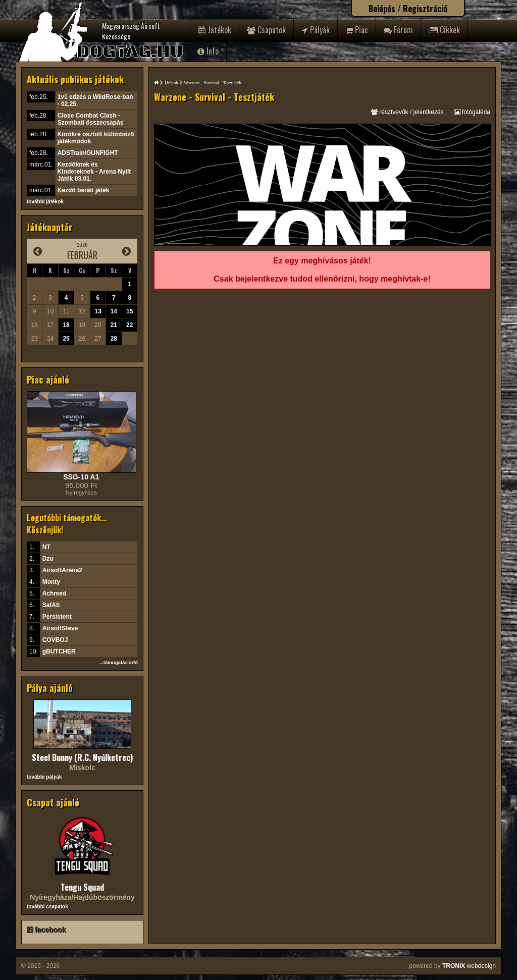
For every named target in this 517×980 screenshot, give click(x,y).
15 (130, 311)
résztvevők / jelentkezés (407, 112)
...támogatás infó (119, 662)
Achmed (54, 593)
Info (208, 51)
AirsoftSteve (60, 628)
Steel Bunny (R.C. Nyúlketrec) (82, 757)
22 (130, 325)
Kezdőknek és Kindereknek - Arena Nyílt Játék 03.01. (94, 172)
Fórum (398, 30)
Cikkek (444, 30)
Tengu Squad (82, 887)
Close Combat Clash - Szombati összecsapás (91, 119)
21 (114, 325)
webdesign (469, 966)
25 (66, 339)
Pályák (316, 30)
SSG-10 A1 (81, 477)
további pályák (44, 777)
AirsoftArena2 (62, 570)
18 (66, 325)
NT (46, 547)
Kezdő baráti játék (84, 190)
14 (114, 311)
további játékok (45, 202)
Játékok (215, 30)
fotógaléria (472, 112)
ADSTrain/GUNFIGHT (88, 153)
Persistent (57, 617)
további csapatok (47, 907)
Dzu (48, 559)
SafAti (51, 605)
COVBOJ (55, 640)
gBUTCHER (59, 651)
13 (98, 311)
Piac (357, 30)
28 (114, 339)
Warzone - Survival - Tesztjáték (212, 83)
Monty (51, 582)
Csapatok (266, 30)
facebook (46, 930)
